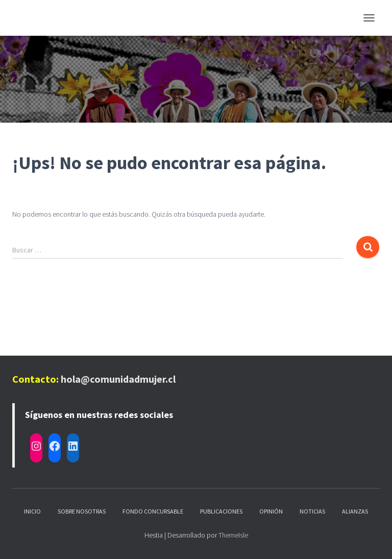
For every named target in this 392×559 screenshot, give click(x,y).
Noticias (312, 511)
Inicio (32, 511)
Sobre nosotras (82, 511)
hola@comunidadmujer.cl (118, 379)
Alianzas (355, 511)
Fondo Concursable (153, 511)
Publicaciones (221, 511)
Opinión (271, 511)
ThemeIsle (233, 535)
